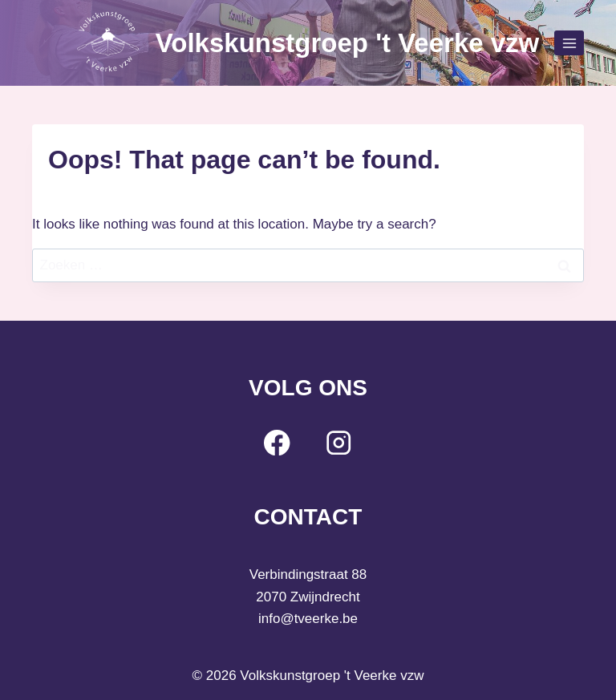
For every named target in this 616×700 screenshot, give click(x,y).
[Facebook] (277, 442)
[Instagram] (339, 442)
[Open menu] (569, 43)
